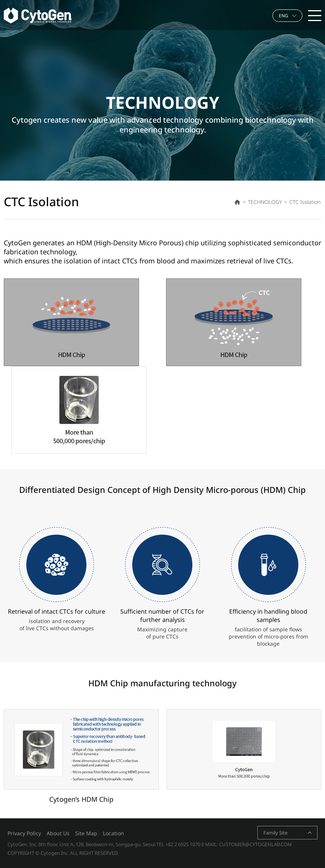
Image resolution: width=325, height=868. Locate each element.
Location (113, 833)
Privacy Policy (24, 833)
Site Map (86, 833)
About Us (58, 833)
